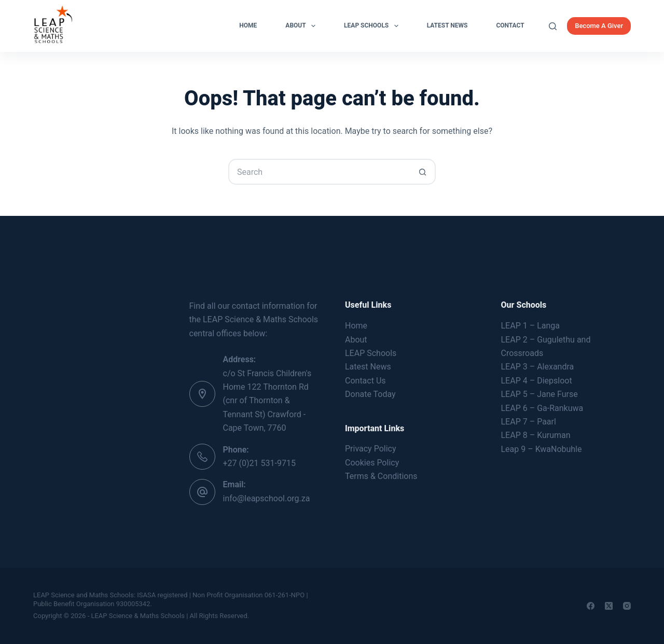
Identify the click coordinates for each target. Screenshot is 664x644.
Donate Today (370, 394)
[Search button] (423, 172)
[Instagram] (627, 606)
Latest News (447, 25)
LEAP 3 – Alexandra (538, 367)
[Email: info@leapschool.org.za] (202, 492)
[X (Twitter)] (609, 606)
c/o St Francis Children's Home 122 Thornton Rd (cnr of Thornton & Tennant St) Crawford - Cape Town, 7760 (267, 401)
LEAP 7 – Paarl (529, 422)
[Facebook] (591, 606)
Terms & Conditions (381, 476)
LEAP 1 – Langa (530, 326)
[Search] (553, 26)
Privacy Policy (371, 449)
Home (248, 25)
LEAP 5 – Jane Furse (539, 394)
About (302, 26)
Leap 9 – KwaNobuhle (542, 449)
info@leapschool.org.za (267, 498)
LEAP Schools (373, 26)
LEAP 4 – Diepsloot (537, 381)
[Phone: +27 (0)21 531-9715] (202, 457)
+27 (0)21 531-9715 (259, 463)
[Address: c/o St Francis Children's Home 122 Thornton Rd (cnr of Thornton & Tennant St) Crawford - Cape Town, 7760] (202, 394)
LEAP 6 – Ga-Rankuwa (542, 408)
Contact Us (365, 381)
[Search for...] (319, 172)
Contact (510, 25)
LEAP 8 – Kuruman (536, 435)
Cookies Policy (372, 463)
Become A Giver (599, 26)
